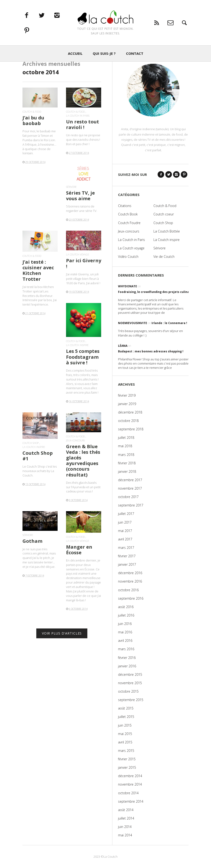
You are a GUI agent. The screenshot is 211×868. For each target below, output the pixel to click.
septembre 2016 (131, 598)
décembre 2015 (130, 674)
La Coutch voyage (78, 254)
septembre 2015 (131, 700)
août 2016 (126, 607)
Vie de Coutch (164, 257)
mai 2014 (125, 835)
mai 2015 (125, 734)
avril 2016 (125, 641)
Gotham (32, 541)
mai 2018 (125, 446)
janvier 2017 (127, 564)
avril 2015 (125, 742)
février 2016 (127, 658)
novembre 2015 (130, 683)
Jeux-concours (75, 440)
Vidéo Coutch (128, 257)
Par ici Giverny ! (84, 263)
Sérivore (71, 187)
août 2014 (126, 810)
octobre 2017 (128, 497)
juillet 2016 (126, 615)
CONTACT (135, 56)
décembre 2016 (130, 573)
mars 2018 (126, 455)
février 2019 (127, 395)
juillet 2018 (126, 438)
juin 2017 (125, 522)
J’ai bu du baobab (33, 120)
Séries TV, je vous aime (80, 196)
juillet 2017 (126, 514)
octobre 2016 (128, 590)
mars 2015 (126, 751)
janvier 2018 (127, 471)
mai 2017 (125, 531)
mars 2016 (126, 649)
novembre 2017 (130, 488)
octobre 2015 (128, 691)
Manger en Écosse (79, 550)
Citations (125, 206)
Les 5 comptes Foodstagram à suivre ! (83, 357)
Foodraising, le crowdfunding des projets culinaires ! (157, 292)
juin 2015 (125, 725)
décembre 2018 (130, 412)
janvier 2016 (127, 666)
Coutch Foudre (129, 223)
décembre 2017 (130, 480)
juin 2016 (125, 624)
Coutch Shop (31, 443)
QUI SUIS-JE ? (104, 56)
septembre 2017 (131, 505)
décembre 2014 (130, 776)
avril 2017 (125, 539)
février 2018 (127, 463)
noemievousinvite (133, 323)
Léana (123, 346)
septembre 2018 (131, 429)
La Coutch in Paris (78, 116)
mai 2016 (125, 632)
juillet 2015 (126, 717)
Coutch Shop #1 (38, 456)
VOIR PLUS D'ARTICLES (62, 633)
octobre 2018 (128, 421)
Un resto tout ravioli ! (83, 124)
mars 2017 (126, 548)
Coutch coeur (164, 214)
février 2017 (127, 556)
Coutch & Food (32, 112)
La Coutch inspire (77, 345)
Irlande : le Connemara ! (169, 323)
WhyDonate (128, 286)
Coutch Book (128, 214)
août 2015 (126, 708)
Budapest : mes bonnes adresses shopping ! (151, 351)
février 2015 (127, 759)
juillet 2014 (126, 818)
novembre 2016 (130, 581)
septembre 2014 (131, 801)
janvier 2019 (127, 404)
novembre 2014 (130, 784)
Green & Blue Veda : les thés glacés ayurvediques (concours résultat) (83, 461)
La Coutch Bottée (167, 231)
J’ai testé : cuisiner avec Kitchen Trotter (38, 270)
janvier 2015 (127, 767)
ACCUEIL (75, 56)
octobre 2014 (128, 793)
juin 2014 (125, 827)
